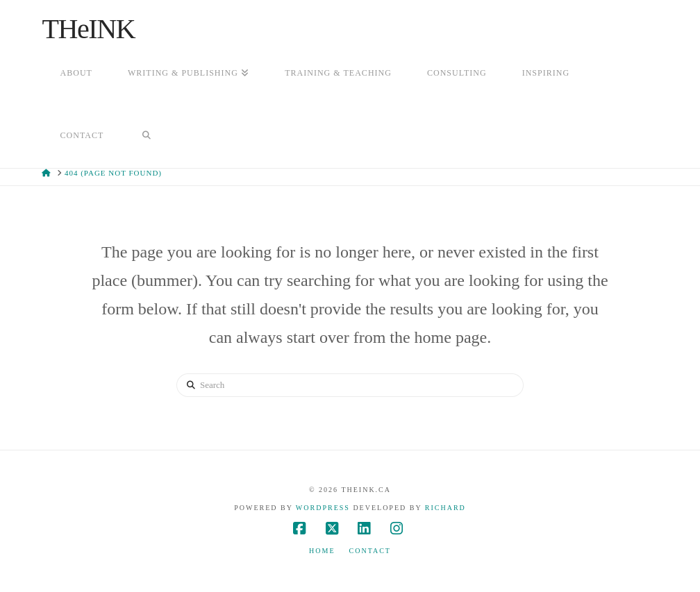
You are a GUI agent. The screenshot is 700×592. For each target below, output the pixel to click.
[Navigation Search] (146, 137)
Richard (445, 508)
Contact (370, 551)
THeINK (88, 29)
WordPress (323, 508)
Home (322, 551)
